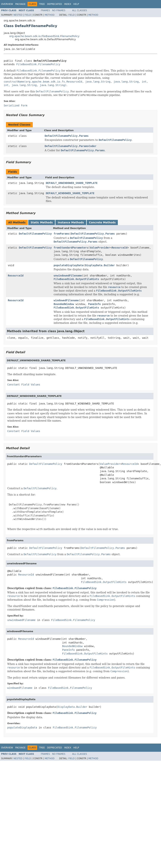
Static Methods (42, 222)
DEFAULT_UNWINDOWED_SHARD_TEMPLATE (72, 183)
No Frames (59, 10)
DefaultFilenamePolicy (35, 234)
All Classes (80, 10)
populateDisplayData (68, 265)
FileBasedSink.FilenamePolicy (38, 64)
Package (20, 4)
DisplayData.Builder (100, 265)
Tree (42, 4)
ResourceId (119, 248)
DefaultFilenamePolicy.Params (67, 136)
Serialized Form (15, 105)
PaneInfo (94, 304)
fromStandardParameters (71, 248)
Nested (18, 15)
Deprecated (55, 4)
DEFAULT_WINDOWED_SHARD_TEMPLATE (70, 193)
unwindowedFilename (68, 276)
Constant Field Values (24, 385)
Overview (7, 4)
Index (68, 4)
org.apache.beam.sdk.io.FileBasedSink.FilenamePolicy (44, 36)
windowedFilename (66, 300)
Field (28, 15)
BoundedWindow (64, 304)
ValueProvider (100, 248)
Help (76, 4)
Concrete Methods (102, 222)
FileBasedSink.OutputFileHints (76, 279)
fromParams (61, 234)
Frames (46, 10)
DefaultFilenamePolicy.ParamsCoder (71, 146)
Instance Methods (71, 222)
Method (50, 15)
